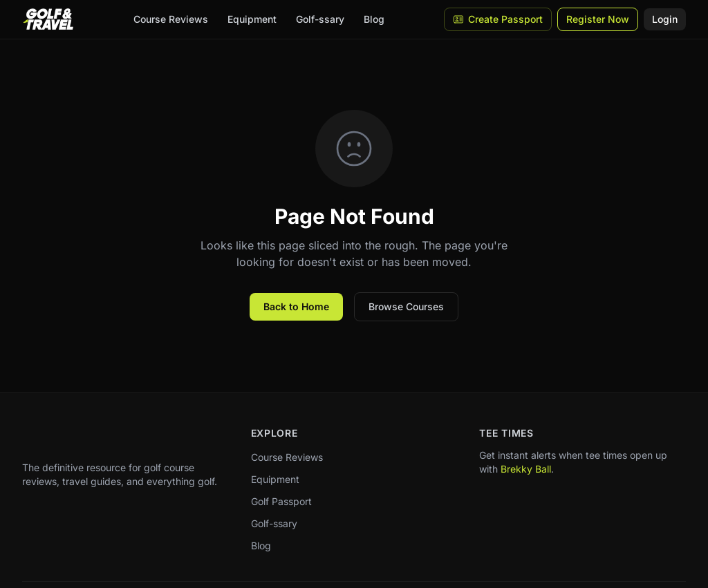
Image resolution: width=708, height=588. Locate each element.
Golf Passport (281, 501)
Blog (374, 19)
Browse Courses (406, 306)
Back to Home (296, 306)
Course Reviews (171, 19)
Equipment (252, 19)
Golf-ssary (320, 19)
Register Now (598, 19)
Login (665, 19)
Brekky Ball (526, 469)
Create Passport (498, 19)
